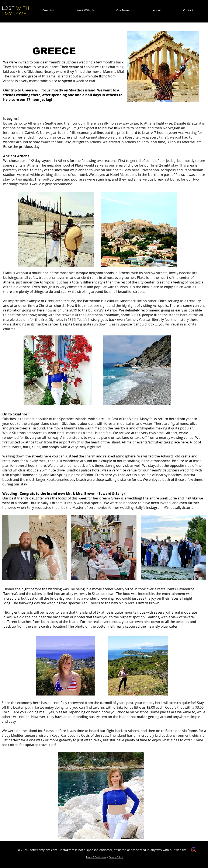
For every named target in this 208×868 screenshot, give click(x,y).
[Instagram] (194, 850)
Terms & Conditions (96, 857)
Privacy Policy (116, 857)
